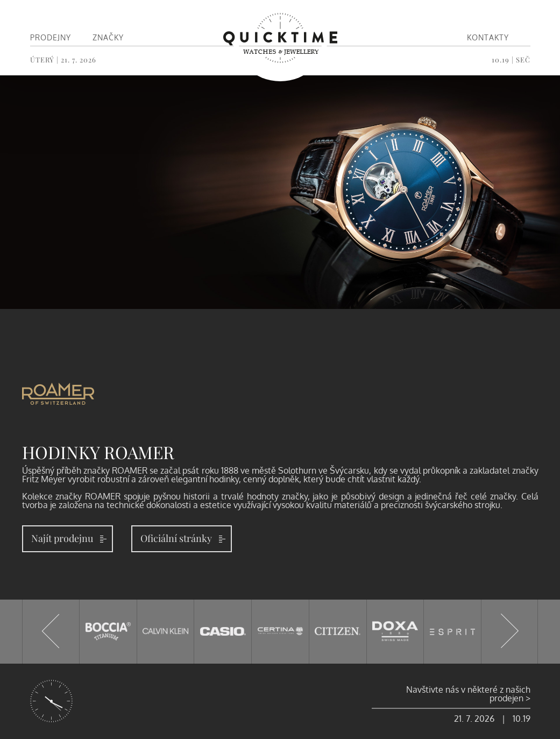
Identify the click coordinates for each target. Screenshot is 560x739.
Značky (108, 37)
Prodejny (51, 37)
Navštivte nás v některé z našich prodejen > (468, 694)
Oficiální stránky (176, 538)
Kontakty (488, 37)
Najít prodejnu (62, 538)
